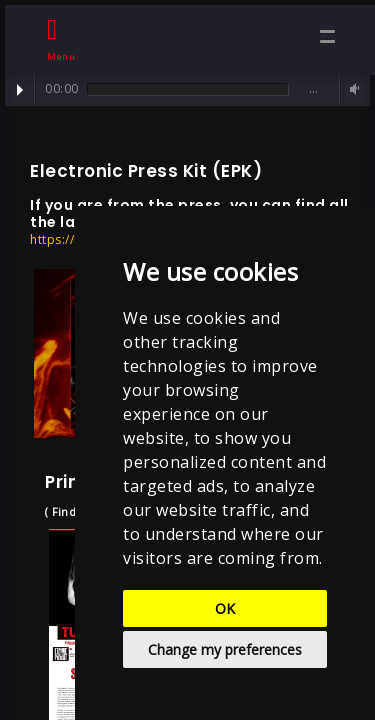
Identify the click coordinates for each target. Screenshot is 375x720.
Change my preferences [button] (225, 649)
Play (20, 90)
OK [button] (225, 608)
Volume (352, 89)
